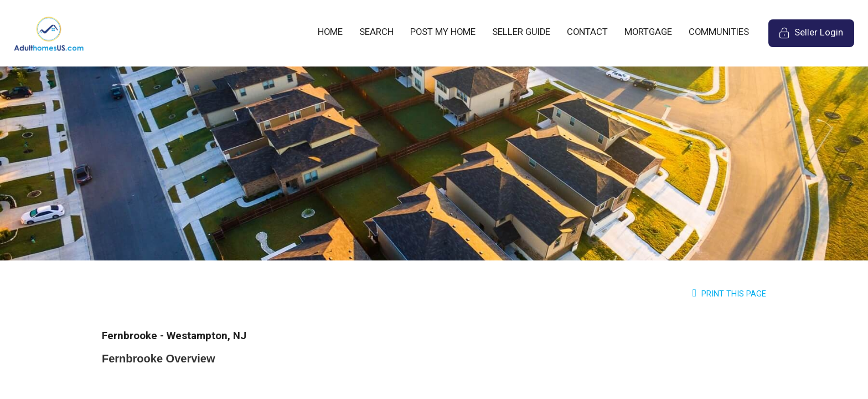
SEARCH (376, 32)
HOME (330, 32)
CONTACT (587, 32)
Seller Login (817, 37)
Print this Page (729, 294)
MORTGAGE (648, 32)
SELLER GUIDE (521, 32)
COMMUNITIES (719, 32)
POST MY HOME (443, 32)
